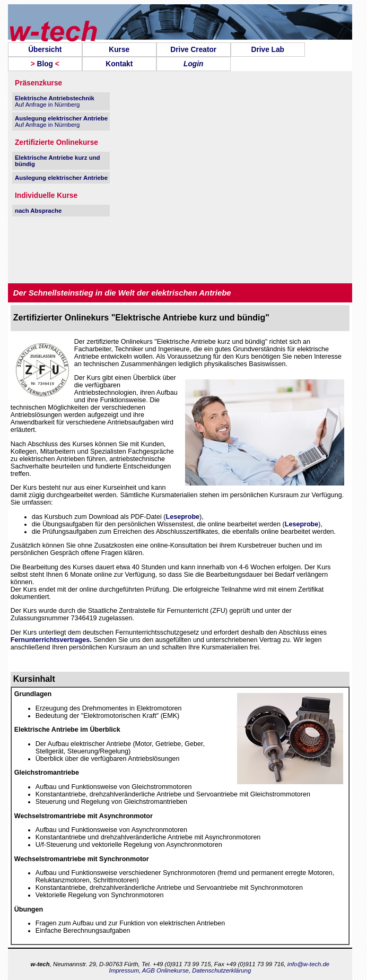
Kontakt (119, 64)
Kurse (119, 50)
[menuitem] (45, 50)
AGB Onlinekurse (165, 970)
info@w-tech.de (308, 964)
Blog (45, 64)
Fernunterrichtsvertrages (50, 640)
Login (193, 64)
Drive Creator (193, 50)
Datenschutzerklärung (221, 970)
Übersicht (45, 50)
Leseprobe (183, 517)
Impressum (124, 970)
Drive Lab (268, 50)
